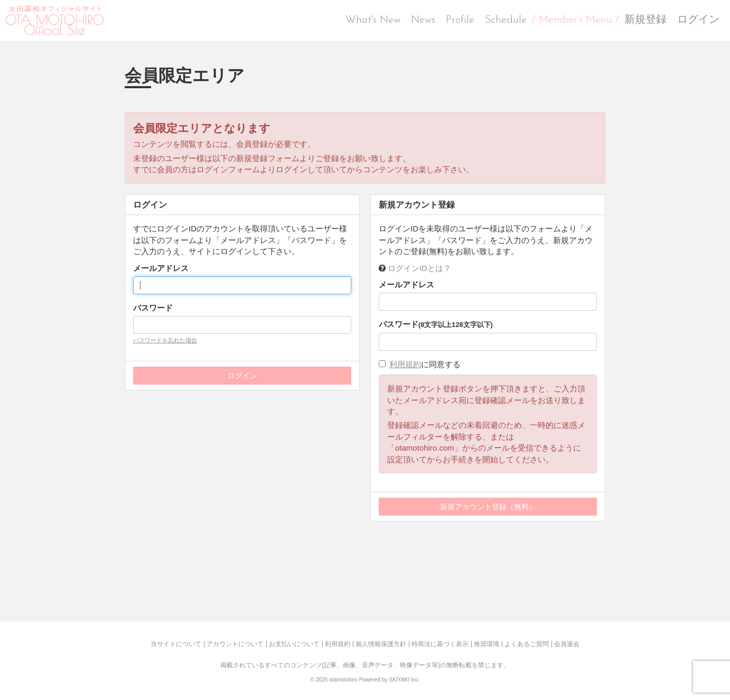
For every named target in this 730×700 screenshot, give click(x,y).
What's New (373, 20)
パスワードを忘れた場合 (165, 340)
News (423, 20)
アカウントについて (235, 644)
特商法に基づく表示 (440, 644)
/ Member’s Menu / (575, 20)
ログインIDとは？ (419, 268)
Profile (460, 20)
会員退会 (567, 644)
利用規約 (405, 364)
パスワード (153, 308)
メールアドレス (161, 268)
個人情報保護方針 (381, 644)
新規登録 (645, 20)
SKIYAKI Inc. (404, 680)
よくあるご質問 (527, 644)
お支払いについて (294, 644)
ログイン (698, 20)
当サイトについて (176, 644)
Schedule (506, 20)
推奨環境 (486, 644)
